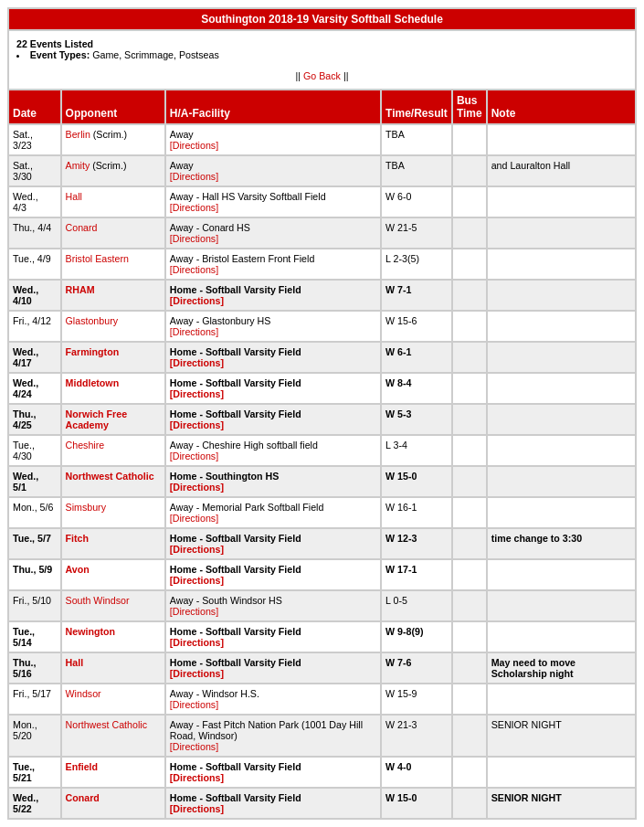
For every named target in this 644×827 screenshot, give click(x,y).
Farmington (93, 352)
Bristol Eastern (97, 259)
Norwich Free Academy (97, 419)
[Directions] (194, 145)
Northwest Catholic (110, 476)
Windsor (84, 694)
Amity (78, 165)
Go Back (322, 76)
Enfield (82, 767)
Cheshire (85, 445)
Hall (74, 196)
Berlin (78, 134)
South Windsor (98, 600)
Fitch (77, 538)
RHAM (80, 290)
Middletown (93, 383)
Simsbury (86, 507)
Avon (78, 569)
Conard (82, 228)
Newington (90, 631)
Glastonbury (92, 321)
